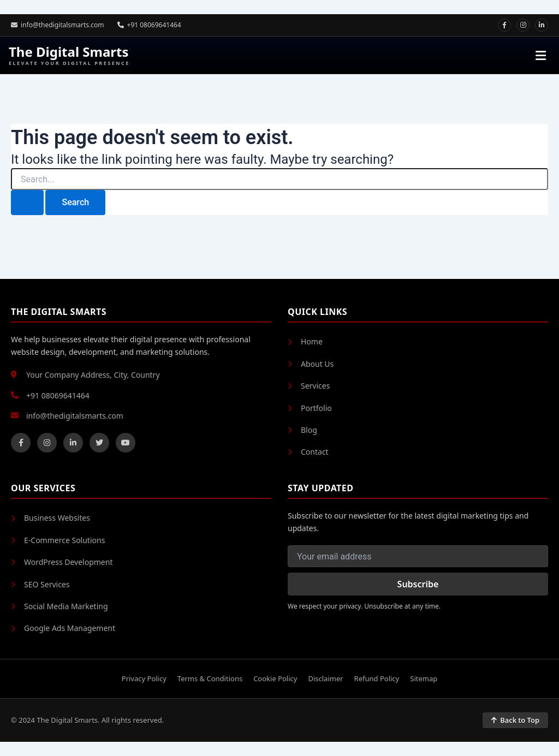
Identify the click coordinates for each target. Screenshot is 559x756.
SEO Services (40, 584)
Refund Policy (377, 678)
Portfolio (310, 408)
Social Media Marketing (60, 606)
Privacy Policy (144, 678)
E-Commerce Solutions (58, 540)
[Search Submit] (27, 203)
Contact (308, 452)
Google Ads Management (63, 628)
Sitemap (424, 678)
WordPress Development (62, 562)
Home (305, 341)
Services (309, 386)
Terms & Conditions (210, 678)
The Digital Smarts (69, 55)
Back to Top (515, 720)
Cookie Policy (275, 678)
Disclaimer (325, 678)
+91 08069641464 (149, 25)
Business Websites (50, 518)
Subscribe (418, 584)
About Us (311, 364)
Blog (302, 430)
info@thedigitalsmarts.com (58, 25)
